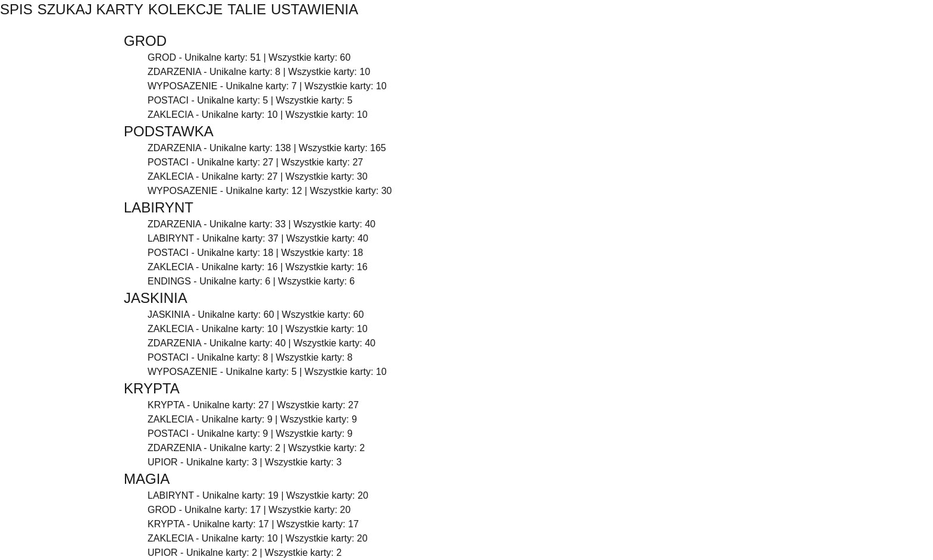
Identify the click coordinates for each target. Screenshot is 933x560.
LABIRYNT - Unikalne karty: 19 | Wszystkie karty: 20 (258, 495)
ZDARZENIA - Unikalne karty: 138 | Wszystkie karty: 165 (267, 148)
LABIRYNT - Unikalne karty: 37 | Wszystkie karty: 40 (258, 238)
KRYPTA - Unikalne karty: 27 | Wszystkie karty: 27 (253, 405)
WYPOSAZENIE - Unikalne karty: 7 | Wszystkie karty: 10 (267, 86)
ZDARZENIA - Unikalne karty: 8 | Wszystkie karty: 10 (259, 72)
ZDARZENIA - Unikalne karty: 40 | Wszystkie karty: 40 (262, 343)
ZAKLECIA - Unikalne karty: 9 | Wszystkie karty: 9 (252, 419)
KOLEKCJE (185, 9)
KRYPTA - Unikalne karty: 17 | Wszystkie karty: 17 (253, 524)
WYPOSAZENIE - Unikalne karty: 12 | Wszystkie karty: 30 (270, 191)
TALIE (247, 9)
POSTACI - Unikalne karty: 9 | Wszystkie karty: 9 (250, 434)
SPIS (16, 9)
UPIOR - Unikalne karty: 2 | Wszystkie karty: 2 (245, 553)
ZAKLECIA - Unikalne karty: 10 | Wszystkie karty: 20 (258, 538)
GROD (145, 41)
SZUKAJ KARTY (90, 9)
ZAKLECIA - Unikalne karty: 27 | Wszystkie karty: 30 (258, 176)
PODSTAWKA (169, 131)
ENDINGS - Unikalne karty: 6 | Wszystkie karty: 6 (251, 281)
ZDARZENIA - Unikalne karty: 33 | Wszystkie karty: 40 (262, 224)
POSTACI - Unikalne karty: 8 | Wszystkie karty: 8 (250, 357)
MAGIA (147, 479)
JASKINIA (156, 298)
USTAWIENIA (314, 9)
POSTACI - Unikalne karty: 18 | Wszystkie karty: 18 (255, 253)
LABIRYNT (159, 207)
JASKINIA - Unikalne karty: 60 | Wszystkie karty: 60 (256, 315)
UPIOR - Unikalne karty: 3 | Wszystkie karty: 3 (245, 462)
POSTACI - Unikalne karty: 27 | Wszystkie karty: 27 (255, 162)
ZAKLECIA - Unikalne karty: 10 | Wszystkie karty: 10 (258, 115)
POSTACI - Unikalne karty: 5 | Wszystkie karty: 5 (250, 100)
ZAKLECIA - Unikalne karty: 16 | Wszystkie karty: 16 (258, 267)
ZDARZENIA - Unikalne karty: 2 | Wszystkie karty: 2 (256, 448)
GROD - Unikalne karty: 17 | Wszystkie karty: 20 (249, 510)
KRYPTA (152, 388)
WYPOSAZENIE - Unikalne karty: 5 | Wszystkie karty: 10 (267, 372)
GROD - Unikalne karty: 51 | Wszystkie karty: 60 (249, 57)
